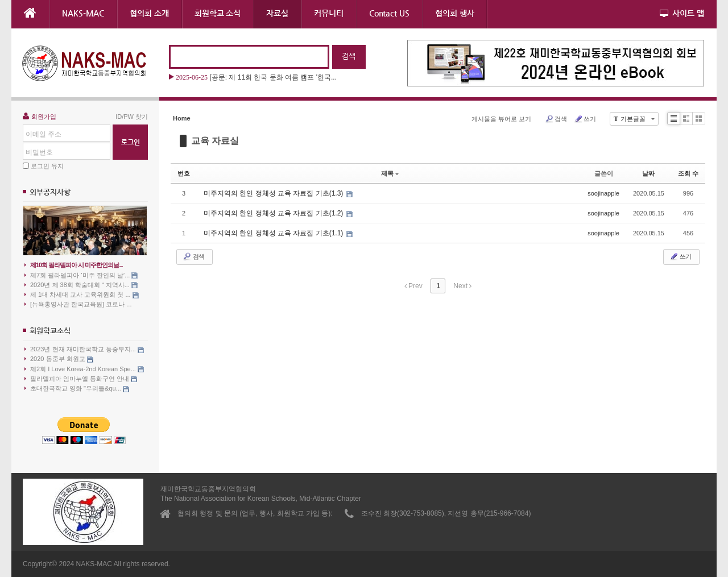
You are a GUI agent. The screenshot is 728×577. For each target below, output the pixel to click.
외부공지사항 (50, 192)
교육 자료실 (215, 141)
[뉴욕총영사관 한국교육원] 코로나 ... (78, 304)
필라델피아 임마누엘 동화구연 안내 (81, 379)
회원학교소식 (50, 331)
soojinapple (603, 193)
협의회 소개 (149, 13)
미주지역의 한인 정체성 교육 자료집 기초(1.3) (274, 193)
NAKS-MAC (83, 13)
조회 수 (688, 173)
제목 (390, 173)
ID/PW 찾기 (132, 117)
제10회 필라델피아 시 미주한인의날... (74, 265)
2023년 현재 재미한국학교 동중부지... (84, 349)
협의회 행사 (455, 13)
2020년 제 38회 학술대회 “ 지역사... (81, 285)
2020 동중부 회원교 (59, 359)
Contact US (389, 13)
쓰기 (585, 119)
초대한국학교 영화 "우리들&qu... (77, 389)
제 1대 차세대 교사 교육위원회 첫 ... (82, 295)
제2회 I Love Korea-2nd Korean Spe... (84, 369)
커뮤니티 (329, 13)
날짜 (648, 173)
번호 (184, 173)
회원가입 (40, 116)
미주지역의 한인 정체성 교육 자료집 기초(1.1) (274, 233)
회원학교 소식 (218, 13)
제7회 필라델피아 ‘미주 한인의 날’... (81, 275)
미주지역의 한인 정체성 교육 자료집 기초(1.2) (274, 213)
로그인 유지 (47, 166)
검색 (556, 119)
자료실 (277, 13)
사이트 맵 (682, 13)
